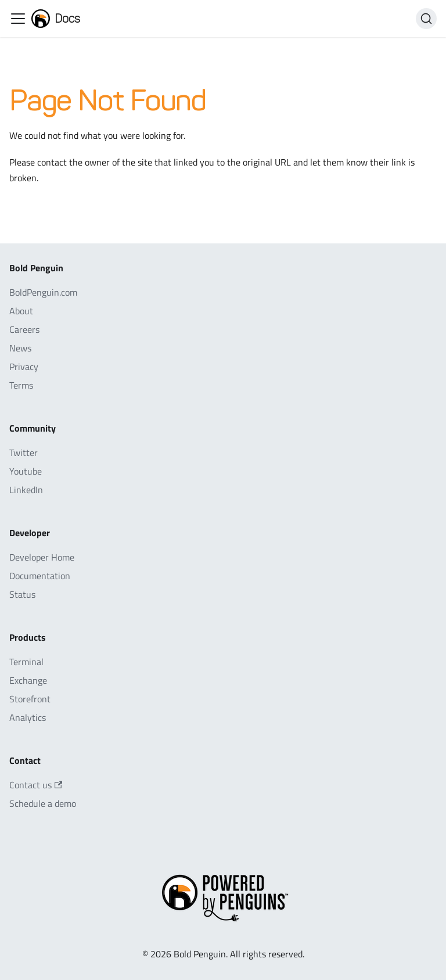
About (21, 311)
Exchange (28, 680)
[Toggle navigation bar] (18, 19)
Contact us (36, 785)
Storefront (30, 699)
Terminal (26, 662)
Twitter (24, 453)
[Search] (426, 19)
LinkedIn (26, 490)
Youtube (26, 471)
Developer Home (42, 557)
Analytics (28, 717)
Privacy (24, 367)
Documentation (40, 576)
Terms (21, 385)
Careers (24, 329)
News (20, 348)
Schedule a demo (43, 803)
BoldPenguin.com (43, 292)
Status (22, 594)
